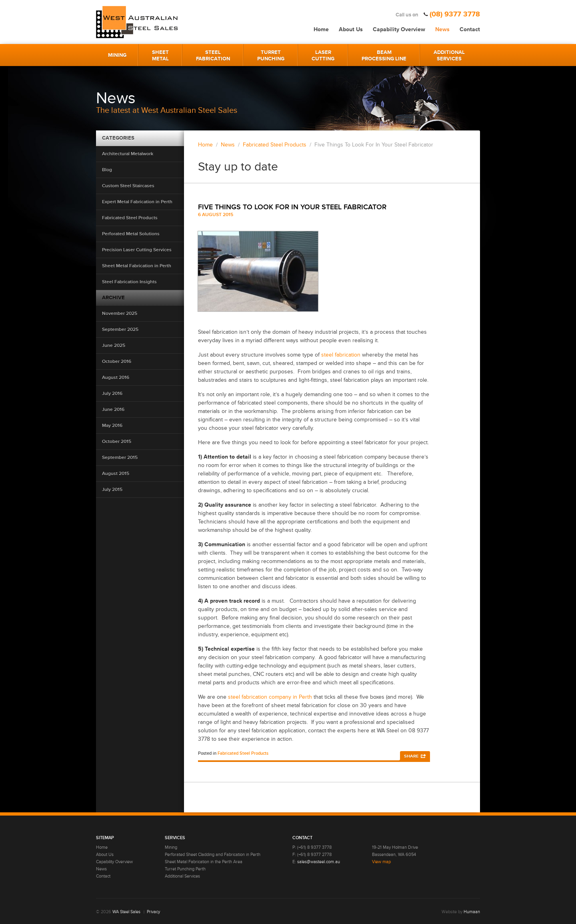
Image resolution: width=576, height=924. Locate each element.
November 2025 (120, 314)
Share (411, 756)
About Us (351, 29)
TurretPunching (271, 56)
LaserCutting (323, 56)
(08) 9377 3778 (455, 14)
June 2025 (114, 346)
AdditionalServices (449, 56)
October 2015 (117, 442)
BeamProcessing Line (384, 56)
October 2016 (117, 362)
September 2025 (120, 330)
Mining (117, 55)
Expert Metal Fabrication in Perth (137, 202)
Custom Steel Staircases (128, 186)
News (442, 29)
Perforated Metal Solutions (131, 234)
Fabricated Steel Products (130, 218)
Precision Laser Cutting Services (137, 250)
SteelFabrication (213, 56)
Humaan (472, 912)
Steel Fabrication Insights (129, 282)
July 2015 (112, 490)
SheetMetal (160, 56)
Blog (107, 170)
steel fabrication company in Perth (270, 697)
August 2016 (116, 378)
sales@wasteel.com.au (319, 862)
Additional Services (182, 876)
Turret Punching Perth (185, 869)
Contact (470, 29)
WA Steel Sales (126, 912)
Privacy (153, 912)
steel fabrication (342, 355)
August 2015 (116, 474)
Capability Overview (399, 29)
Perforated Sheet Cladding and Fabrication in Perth (213, 855)
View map (381, 862)
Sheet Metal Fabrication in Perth (137, 266)
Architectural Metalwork (128, 154)
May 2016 (112, 426)
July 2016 (112, 394)
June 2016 (113, 410)
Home (321, 29)
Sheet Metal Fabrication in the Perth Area (204, 862)
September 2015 (120, 458)
